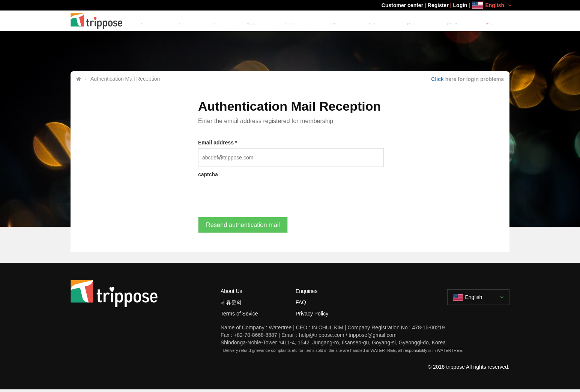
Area (228, 21)
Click (437, 79)
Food (251, 21)
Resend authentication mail (244, 226)
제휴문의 (231, 305)
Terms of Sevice (239, 316)
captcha (208, 174)
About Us (231, 293)
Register (438, 5)
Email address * (218, 143)
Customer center (402, 5)
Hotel (268, 21)
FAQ (301, 305)
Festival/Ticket (361, 21)
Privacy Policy (312, 316)
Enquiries (307, 293)
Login (460, 5)
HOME (209, 21)
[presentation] (255, 195)
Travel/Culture (324, 21)
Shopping (291, 21)
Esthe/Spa (394, 21)
